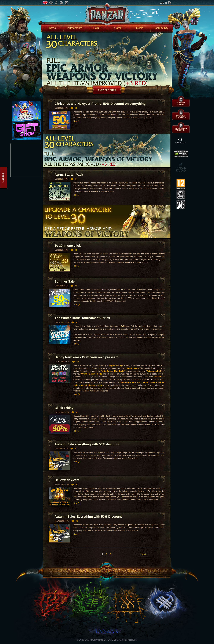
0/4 (76, 179)
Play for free (144, 13)
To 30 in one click (68, 246)
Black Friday (64, 408)
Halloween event (67, 480)
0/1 (76, 286)
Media (140, 28)
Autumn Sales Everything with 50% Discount (88, 517)
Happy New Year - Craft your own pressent (86, 357)
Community (162, 28)
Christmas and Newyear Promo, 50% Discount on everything (100, 104)
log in (163, 3)
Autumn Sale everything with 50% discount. (87, 444)
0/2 (76, 108)
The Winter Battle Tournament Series (82, 318)
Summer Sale (65, 282)
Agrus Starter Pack (69, 175)
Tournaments (74, 28)
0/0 (77, 412)
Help (96, 28)
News (52, 28)
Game (118, 28)
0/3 (77, 322)
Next (75, 121)
